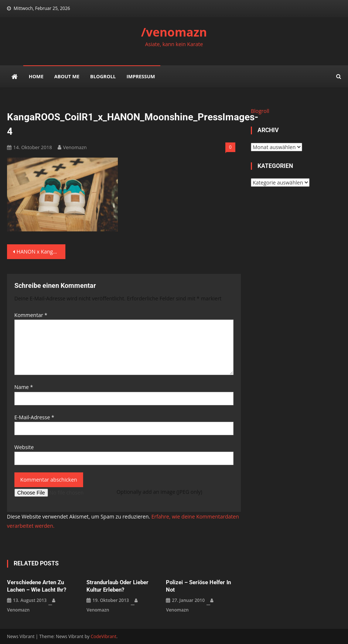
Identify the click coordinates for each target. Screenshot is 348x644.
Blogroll (103, 76)
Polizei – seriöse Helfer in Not (198, 586)
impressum (141, 76)
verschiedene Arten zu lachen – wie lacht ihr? (37, 586)
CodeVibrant (103, 636)
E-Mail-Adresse (34, 417)
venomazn (75, 147)
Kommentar (31, 315)
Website (24, 447)
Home (36, 76)
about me (67, 76)
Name (24, 387)
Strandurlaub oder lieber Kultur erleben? (117, 586)
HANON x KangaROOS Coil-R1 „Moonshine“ (41, 252)
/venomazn (174, 32)
